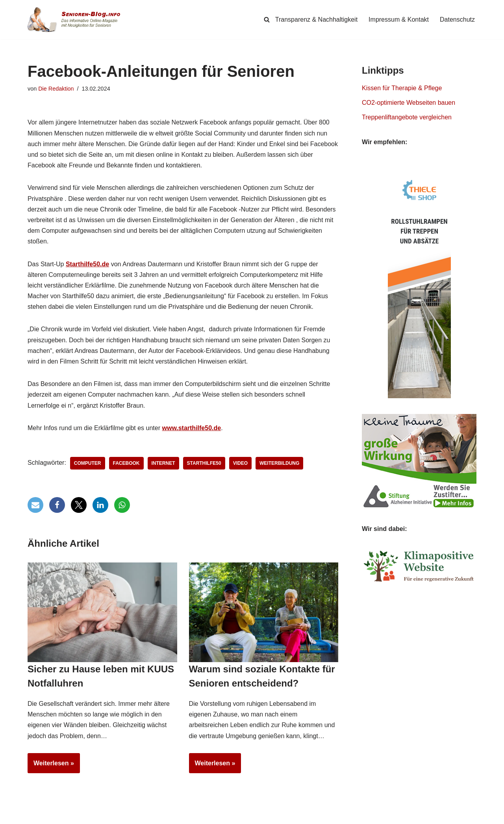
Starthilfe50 (204, 463)
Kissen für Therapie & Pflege (402, 88)
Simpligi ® (110, 816)
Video (240, 463)
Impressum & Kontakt (399, 19)
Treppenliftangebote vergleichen (407, 117)
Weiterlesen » (51, 766)
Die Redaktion (56, 89)
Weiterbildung (279, 463)
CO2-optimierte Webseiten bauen (409, 103)
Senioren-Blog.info (46, 816)
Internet (163, 463)
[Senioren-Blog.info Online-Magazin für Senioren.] (77, 19)
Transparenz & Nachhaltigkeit (316, 19)
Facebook (126, 463)
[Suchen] (267, 19)
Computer (88, 463)
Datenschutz (457, 19)
